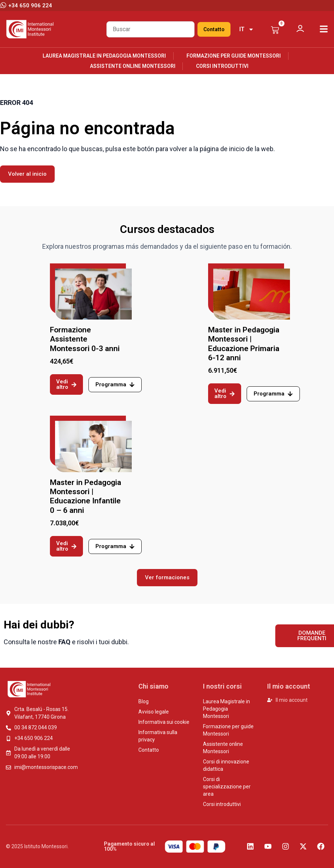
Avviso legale (154, 712)
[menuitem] (247, 29)
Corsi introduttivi (222, 66)
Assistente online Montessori (133, 66)
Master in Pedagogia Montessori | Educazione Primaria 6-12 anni (244, 344)
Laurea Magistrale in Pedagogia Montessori (104, 56)
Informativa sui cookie (164, 722)
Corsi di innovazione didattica (226, 765)
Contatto (214, 29)
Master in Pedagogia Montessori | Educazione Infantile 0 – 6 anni (86, 496)
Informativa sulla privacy (158, 736)
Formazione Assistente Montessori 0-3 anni (85, 339)
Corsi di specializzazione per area (227, 787)
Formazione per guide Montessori (234, 56)
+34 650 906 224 (30, 6)
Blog (144, 701)
